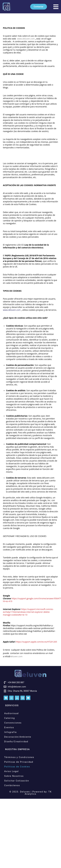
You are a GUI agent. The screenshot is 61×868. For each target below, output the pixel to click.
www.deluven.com (12, 310)
